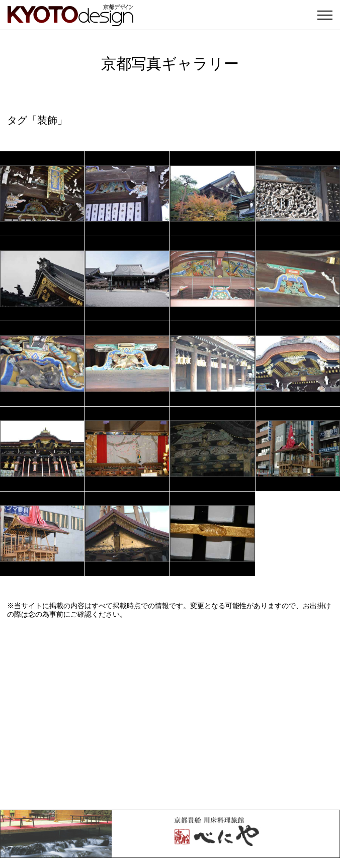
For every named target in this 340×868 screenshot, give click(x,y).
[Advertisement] (170, 714)
